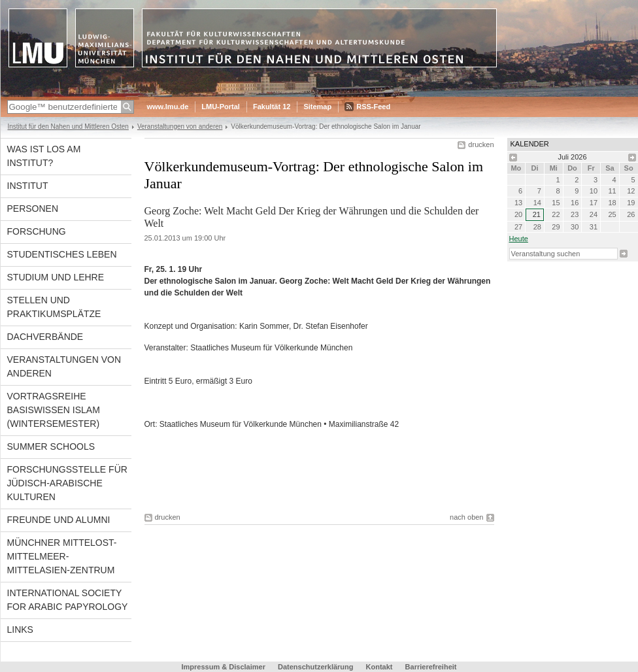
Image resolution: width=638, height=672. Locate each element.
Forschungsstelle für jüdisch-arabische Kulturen (67, 483)
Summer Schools (51, 446)
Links (20, 630)
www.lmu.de (168, 107)
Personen (33, 209)
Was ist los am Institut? (44, 156)
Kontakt (379, 667)
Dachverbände (45, 337)
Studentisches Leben (62, 254)
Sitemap (317, 107)
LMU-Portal (221, 107)
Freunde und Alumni (59, 520)
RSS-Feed (373, 107)
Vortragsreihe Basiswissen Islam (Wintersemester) (54, 410)
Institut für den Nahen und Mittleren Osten (68, 126)
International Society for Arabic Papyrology (68, 600)
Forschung (37, 231)
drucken (481, 144)
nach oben (466, 517)
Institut (28, 186)
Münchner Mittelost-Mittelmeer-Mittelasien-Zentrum (62, 556)
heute (519, 239)
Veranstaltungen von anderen (180, 126)
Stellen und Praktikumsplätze (54, 307)
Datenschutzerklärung (316, 667)
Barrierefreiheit (431, 667)
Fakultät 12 (272, 107)
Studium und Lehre (56, 277)
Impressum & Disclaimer (224, 667)
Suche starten (624, 254)
